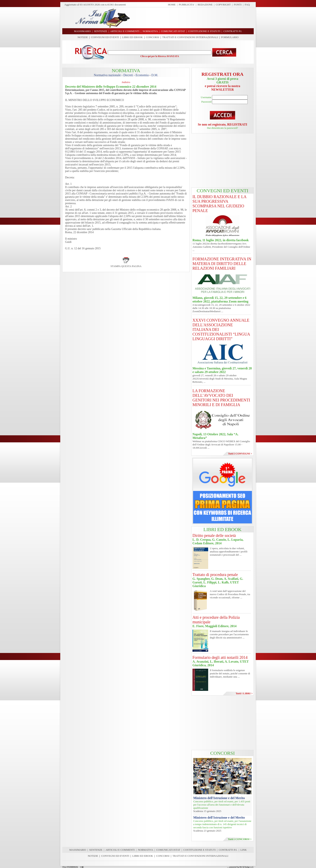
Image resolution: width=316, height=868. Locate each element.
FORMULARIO (230, 37)
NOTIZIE (83, 37)
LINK (244, 850)
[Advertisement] (193, 18)
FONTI (238, 5)
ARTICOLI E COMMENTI (120, 850)
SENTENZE (96, 850)
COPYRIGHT (223, 5)
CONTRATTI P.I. (228, 850)
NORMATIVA (146, 850)
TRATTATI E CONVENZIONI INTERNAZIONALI (190, 37)
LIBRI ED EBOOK (133, 37)
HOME (172, 5)
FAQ (247, 5)
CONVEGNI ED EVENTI (105, 37)
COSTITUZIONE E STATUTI (200, 850)
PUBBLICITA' (187, 5)
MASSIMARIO (78, 850)
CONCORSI (153, 37)
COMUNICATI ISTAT (168, 850)
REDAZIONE (205, 5)
